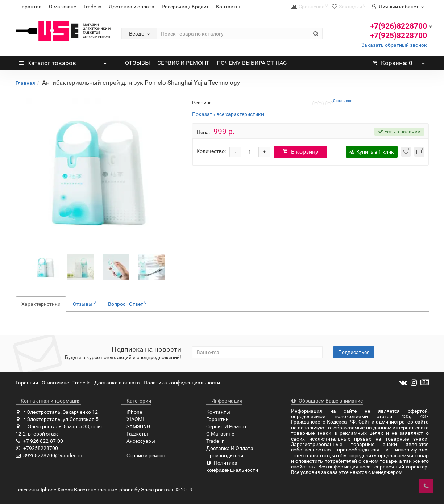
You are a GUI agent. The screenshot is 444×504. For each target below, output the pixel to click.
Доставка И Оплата (230, 448)
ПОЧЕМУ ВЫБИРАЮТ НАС (252, 63)
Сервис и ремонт (144, 455)
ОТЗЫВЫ (138, 63)
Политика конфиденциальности (182, 383)
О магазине (63, 7)
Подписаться (354, 352)
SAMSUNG (136, 426)
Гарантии (30, 7)
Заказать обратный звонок (394, 45)
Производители (225, 455)
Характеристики (41, 304)
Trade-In (215, 441)
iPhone (132, 412)
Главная (25, 83)
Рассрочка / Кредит (185, 7)
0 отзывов (343, 101)
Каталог (63, 61)
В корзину (300, 152)
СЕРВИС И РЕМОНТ (183, 63)
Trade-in (92, 7)
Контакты (228, 7)
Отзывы (84, 303)
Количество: (211, 151)
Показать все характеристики (228, 114)
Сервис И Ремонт (227, 426)
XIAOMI (133, 419)
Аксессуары (138, 441)
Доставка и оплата (132, 7)
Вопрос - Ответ (127, 303)
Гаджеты (135, 434)
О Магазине (220, 434)
